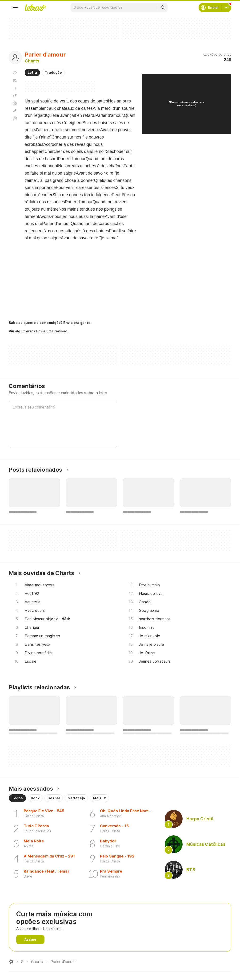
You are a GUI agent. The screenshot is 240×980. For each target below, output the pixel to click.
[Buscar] (163, 8)
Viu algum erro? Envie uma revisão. (39, 331)
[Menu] (15, 8)
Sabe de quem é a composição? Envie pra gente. (50, 323)
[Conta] (227, 8)
